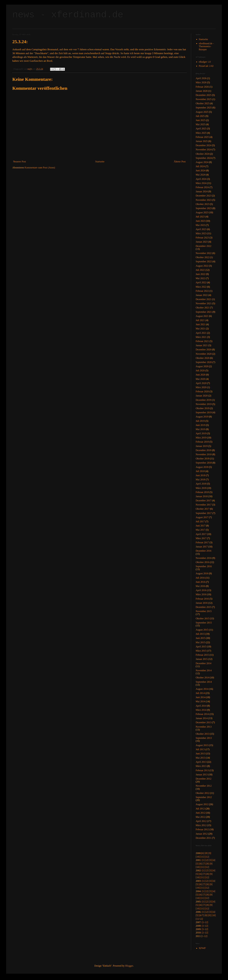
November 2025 (204, 99)
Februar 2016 (202, 599)
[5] (197, 864)
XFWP (202, 948)
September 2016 (204, 566)
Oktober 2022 (202, 257)
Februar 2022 (202, 291)
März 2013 (201, 766)
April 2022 (201, 282)
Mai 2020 (200, 379)
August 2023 (202, 212)
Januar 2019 (202, 446)
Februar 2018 (202, 492)
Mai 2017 (200, 530)
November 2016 (204, 558)
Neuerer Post (19, 162)
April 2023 (201, 229)
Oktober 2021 (202, 308)
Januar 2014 (202, 718)
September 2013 (204, 738)
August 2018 (202, 467)
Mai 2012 (200, 817)
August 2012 (202, 804)
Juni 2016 (201, 582)
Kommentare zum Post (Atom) (40, 168)
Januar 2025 (202, 141)
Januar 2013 (202, 775)
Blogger (129, 966)
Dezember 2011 (203, 838)
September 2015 (204, 623)
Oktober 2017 (202, 509)
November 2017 (204, 505)
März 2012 (201, 825)
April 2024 (201, 179)
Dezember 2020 (204, 350)
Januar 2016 (202, 603)
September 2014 (204, 682)
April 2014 (201, 706)
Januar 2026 (202, 91)
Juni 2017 (201, 526)
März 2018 (201, 488)
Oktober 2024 (202, 154)
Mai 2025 (200, 124)
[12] (207, 857)
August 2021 (202, 316)
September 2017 (204, 513)
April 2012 (201, 821)
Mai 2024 (200, 175)
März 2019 (201, 438)
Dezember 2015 (204, 607)
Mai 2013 (200, 758)
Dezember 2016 (204, 551)
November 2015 (204, 611)
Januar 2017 (202, 547)
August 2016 (202, 573)
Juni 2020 (201, 375)
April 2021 (201, 333)
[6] (203, 853)
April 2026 (201, 78)
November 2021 (204, 303)
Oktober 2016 (202, 562)
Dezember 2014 (204, 663)
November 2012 (204, 786)
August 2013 (202, 745)
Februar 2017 (202, 542)
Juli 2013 (200, 749)
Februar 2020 (202, 391)
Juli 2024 (200, 166)
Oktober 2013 (202, 734)
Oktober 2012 (202, 793)
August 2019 (202, 417)
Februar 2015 (202, 655)
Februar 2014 (202, 714)
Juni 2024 (201, 170)
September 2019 (204, 412)
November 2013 (204, 727)
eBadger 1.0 (205, 62)
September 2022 (204, 261)
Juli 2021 (200, 320)
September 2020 (204, 362)
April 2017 (201, 534)
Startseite (100, 162)
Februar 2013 (202, 770)
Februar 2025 (202, 137)
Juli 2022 (200, 270)
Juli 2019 (200, 421)
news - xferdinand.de (68, 15)
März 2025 (201, 133)
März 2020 (201, 387)
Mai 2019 (200, 429)
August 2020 (202, 366)
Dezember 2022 (204, 246)
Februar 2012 (202, 829)
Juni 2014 (201, 697)
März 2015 (201, 651)
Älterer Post (180, 162)
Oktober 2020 (202, 358)
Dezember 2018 (204, 450)
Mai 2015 (200, 642)
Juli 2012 (200, 809)
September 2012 (204, 797)
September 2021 (204, 312)
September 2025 (204, 108)
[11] (202, 857)
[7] (204, 864)
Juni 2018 (201, 475)
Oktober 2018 (202, 459)
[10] (198, 857)
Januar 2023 (202, 242)
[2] (207, 860)
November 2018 (204, 454)
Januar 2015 (202, 659)
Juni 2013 (201, 754)
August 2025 (202, 112)
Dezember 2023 (204, 196)
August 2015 (202, 630)
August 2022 (202, 266)
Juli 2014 (200, 693)
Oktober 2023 (202, 204)
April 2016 (201, 590)
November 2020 (204, 354)
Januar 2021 (202, 345)
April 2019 (201, 433)
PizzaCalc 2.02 (206, 66)
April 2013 (201, 762)
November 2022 (204, 253)
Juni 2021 (201, 324)
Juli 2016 (200, 578)
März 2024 (201, 183)
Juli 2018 (200, 471)
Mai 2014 (200, 701)
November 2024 (204, 150)
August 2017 (202, 517)
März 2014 (201, 710)
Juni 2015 (201, 638)
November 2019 (204, 404)
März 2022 (201, 287)
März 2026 (201, 82)
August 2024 (202, 162)
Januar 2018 (202, 496)
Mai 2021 (200, 329)
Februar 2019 (202, 442)
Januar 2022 (202, 295)
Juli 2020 (200, 370)
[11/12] (199, 919)
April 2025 (201, 129)
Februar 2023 (202, 238)
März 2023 (201, 233)
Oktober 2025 (202, 103)
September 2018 (204, 463)
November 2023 (204, 200)
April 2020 (201, 383)
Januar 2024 (202, 191)
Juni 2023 (201, 221)
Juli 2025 (200, 116)
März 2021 (201, 337)
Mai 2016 (200, 586)
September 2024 (204, 158)
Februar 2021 (202, 341)
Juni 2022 (201, 274)
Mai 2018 (200, 480)
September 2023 (204, 208)
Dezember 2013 (204, 722)
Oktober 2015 (202, 618)
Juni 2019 (201, 425)
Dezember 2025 (204, 95)
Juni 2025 (201, 120)
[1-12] (205, 922)
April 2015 (201, 647)
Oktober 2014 (202, 678)
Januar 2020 (202, 396)
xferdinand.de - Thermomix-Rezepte (206, 46)
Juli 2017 (200, 521)
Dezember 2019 (204, 400)
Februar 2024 (202, 187)
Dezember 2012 (204, 779)
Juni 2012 (201, 813)
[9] (210, 853)
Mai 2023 (200, 225)
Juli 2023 (200, 217)
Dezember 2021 (204, 299)
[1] (203, 860)
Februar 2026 (202, 87)
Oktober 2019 (202, 408)
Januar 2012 (202, 834)
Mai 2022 (200, 278)
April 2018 (201, 484)
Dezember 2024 (204, 145)
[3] (210, 860)
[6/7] (202, 915)
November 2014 (204, 670)
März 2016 (201, 594)
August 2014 (202, 689)
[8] (206, 853)
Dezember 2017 (204, 500)
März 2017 (201, 538)
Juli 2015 (200, 634)
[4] (214, 860)
